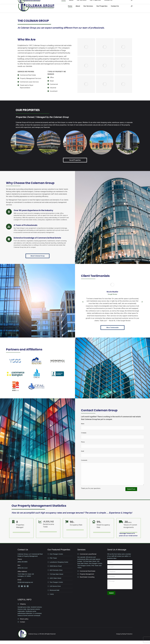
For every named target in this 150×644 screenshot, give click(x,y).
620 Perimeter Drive (56, 574)
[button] (83, 305)
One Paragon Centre (56, 557)
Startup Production (127, 637)
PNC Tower (53, 561)
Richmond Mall (54, 594)
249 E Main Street (55, 582)
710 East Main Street (56, 578)
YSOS (52, 598)
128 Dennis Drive (55, 590)
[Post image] (22, 146)
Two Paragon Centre (56, 586)
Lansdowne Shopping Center (59, 565)
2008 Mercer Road (56, 570)
